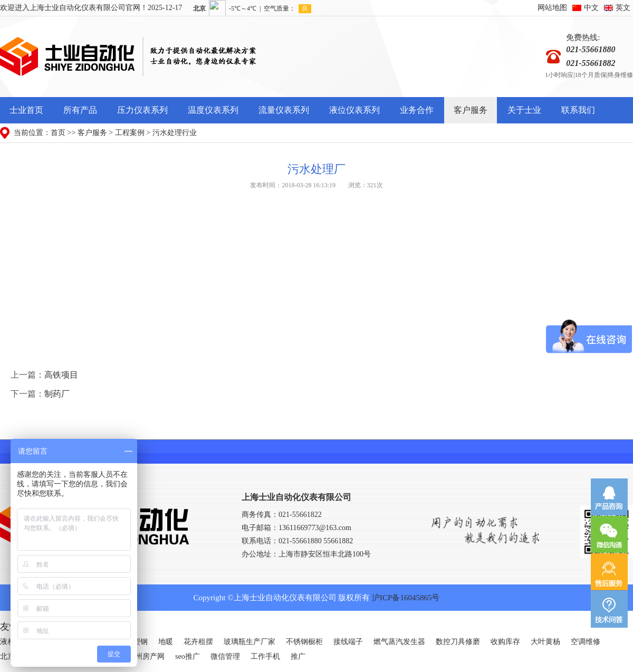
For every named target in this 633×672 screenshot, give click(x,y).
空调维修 (586, 642)
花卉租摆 (198, 642)
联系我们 (578, 110)
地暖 (166, 642)
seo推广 (188, 656)
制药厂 (57, 394)
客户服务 (471, 110)
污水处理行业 (175, 133)
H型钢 (138, 642)
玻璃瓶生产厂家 (250, 642)
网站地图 (552, 8)
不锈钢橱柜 (304, 642)
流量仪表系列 (284, 110)
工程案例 (130, 133)
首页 (58, 133)
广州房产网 (146, 656)
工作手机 (265, 656)
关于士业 (524, 110)
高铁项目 (61, 375)
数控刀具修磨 (458, 642)
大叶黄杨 (545, 642)
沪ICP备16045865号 (406, 598)
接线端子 (348, 642)
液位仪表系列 (354, 110)
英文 (623, 8)
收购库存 (505, 642)
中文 (591, 8)
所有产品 (80, 110)
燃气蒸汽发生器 (399, 642)
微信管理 (225, 656)
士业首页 (26, 110)
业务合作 (417, 110)
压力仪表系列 (142, 110)
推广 (298, 656)
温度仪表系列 (213, 110)
